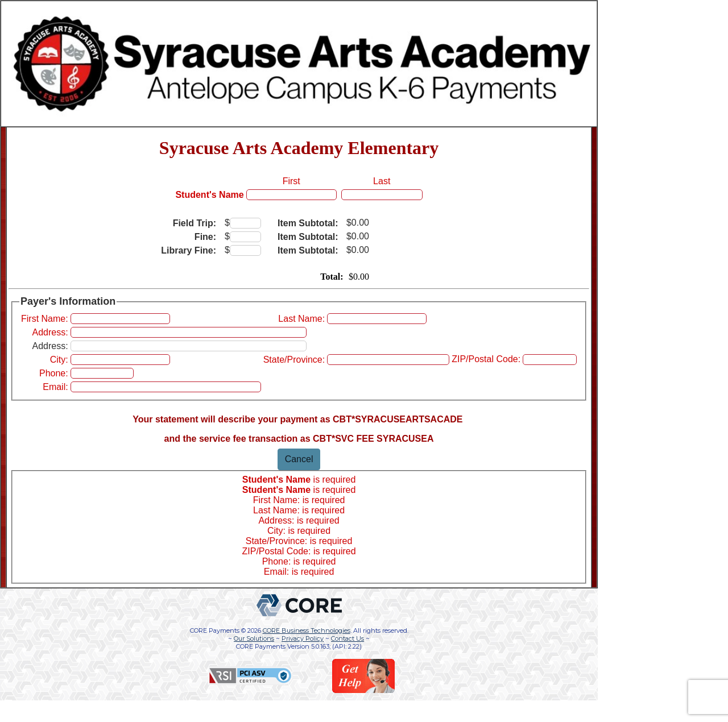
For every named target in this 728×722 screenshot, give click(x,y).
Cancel (299, 459)
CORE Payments (215, 630)
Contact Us (348, 638)
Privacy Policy (303, 638)
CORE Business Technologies (307, 630)
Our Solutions (254, 638)
